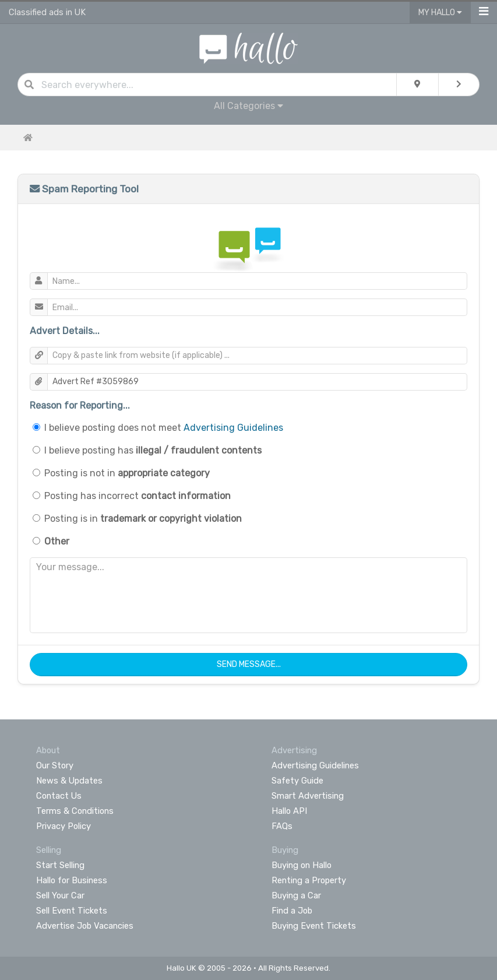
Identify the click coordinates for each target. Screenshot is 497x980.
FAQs (282, 826)
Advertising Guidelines (233, 428)
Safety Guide (297, 781)
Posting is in (143, 519)
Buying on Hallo (302, 865)
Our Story (55, 765)
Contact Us (59, 796)
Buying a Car (296, 895)
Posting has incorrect (138, 496)
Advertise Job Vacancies (85, 926)
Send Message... (249, 664)
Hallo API (289, 811)
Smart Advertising (308, 796)
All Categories (248, 106)
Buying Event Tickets (314, 926)
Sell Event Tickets (72, 911)
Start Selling (60, 865)
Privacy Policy (64, 826)
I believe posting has (153, 450)
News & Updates (69, 781)
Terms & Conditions (75, 811)
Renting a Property (309, 880)
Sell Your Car (60, 895)
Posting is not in (127, 473)
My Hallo (440, 13)
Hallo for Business (72, 880)
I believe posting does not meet (164, 428)
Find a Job (292, 911)
